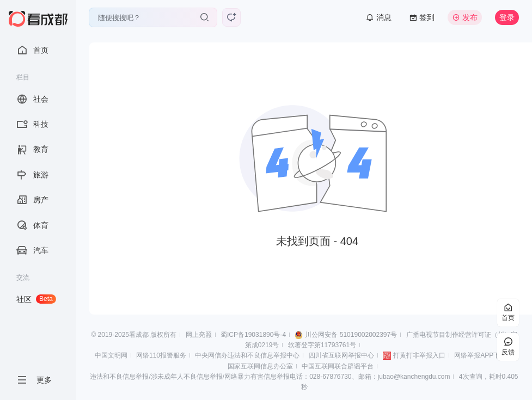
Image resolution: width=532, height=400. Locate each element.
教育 (32, 150)
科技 (32, 124)
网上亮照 (199, 335)
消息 (379, 17)
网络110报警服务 (161, 355)
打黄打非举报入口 (419, 355)
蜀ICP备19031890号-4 (253, 335)
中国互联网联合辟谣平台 (338, 366)
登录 (507, 17)
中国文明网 (111, 355)
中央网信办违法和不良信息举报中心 (247, 355)
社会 (32, 99)
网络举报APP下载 (480, 355)
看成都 (139, 335)
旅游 (32, 175)
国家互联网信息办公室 (260, 366)
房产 (32, 200)
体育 (32, 225)
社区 (36, 299)
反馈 (508, 347)
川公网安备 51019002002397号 (351, 335)
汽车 (32, 250)
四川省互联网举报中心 (341, 355)
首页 (32, 50)
